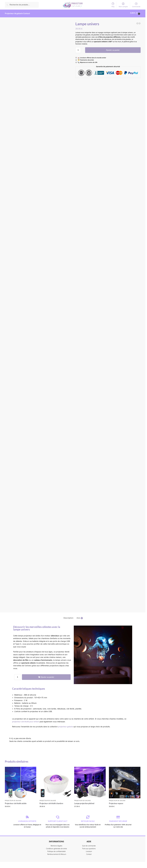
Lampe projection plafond (84, 802)
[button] (135, 13)
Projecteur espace (116, 802)
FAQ (113, 5)
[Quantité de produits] (78, 49)
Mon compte (123, 5)
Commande (136, 5)
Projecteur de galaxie (13, 799)
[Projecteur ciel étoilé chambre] (137, 22)
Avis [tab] (80, 617)
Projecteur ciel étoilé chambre (51, 802)
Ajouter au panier (113, 49)
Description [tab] (68, 617)
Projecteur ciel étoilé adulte (16, 802)
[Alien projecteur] (140, 22)
